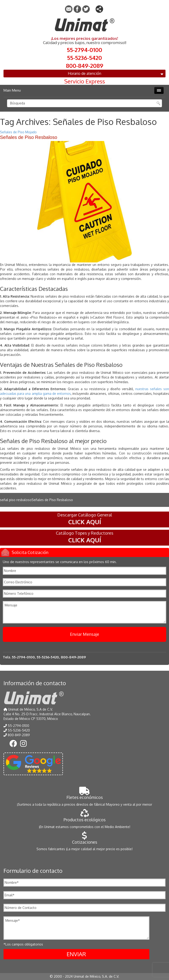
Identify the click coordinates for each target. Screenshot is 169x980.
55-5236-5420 (84, 57)
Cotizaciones (85, 840)
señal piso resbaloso (16, 500)
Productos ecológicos (85, 817)
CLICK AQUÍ (85, 522)
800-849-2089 (85, 65)
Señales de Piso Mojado (18, 132)
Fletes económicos (85, 795)
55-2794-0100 (84, 49)
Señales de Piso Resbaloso (29, 137)
